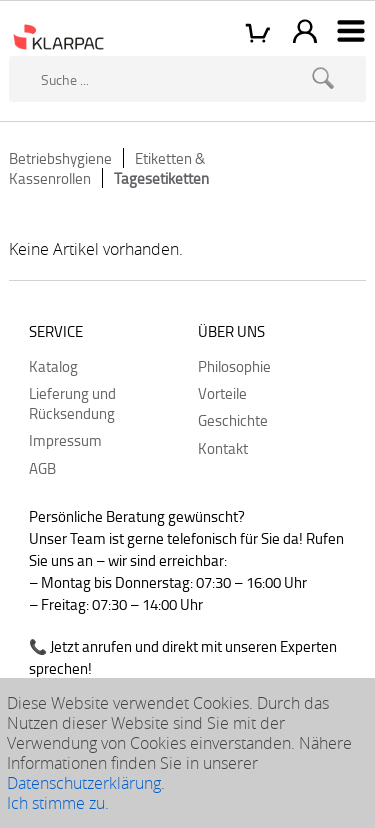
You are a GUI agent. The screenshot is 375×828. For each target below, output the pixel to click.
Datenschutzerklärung (84, 783)
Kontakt (223, 448)
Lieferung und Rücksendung (72, 403)
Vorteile (222, 393)
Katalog (53, 366)
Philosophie (234, 366)
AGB (42, 468)
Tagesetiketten (161, 178)
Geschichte (233, 420)
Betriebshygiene (60, 158)
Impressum (65, 440)
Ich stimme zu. (58, 803)
